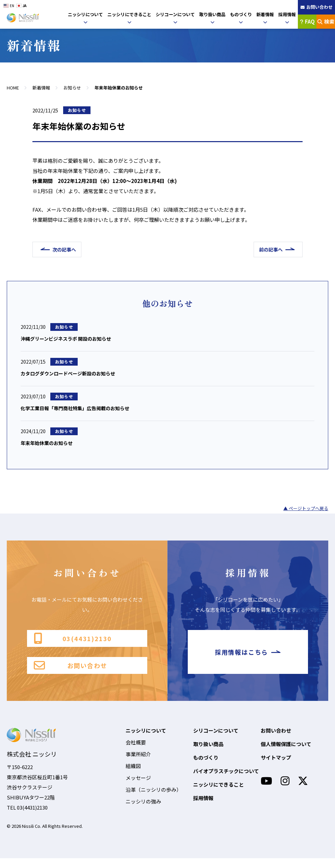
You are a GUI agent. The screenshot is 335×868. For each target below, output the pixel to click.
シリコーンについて (175, 14)
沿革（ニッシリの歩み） (153, 799)
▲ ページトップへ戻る (306, 511)
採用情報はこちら (248, 658)
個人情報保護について (286, 754)
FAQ (307, 21)
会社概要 (136, 752)
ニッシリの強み (143, 811)
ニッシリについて (85, 14)
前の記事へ (268, 249)
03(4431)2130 (73, 642)
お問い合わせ (70, 674)
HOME (13, 88)
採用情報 (287, 14)
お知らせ (72, 88)
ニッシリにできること (129, 14)
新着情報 (265, 14)
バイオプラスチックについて (226, 781)
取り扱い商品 (212, 14)
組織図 (133, 776)
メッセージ (138, 787)
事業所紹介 (138, 764)
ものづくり (241, 14)
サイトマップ (276, 767)
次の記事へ (68, 249)
